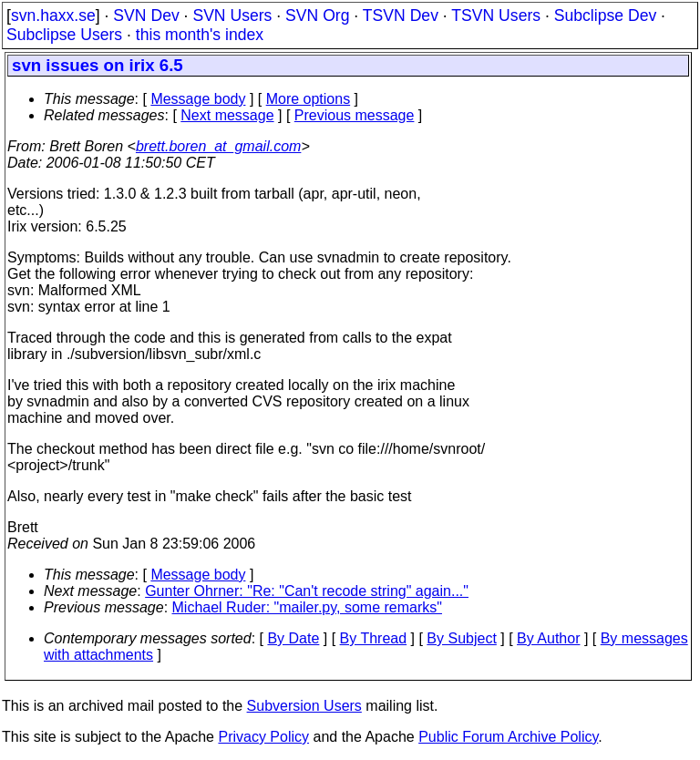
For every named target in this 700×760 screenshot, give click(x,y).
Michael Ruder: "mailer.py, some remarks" (307, 607)
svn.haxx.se (53, 15)
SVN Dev (146, 15)
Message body (198, 99)
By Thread (374, 638)
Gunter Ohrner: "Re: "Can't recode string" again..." (307, 591)
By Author (548, 638)
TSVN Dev (401, 15)
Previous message (355, 115)
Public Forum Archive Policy (508, 737)
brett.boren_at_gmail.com (218, 146)
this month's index (200, 35)
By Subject (461, 638)
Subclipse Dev (605, 15)
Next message (227, 115)
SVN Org (317, 15)
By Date (293, 638)
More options (309, 99)
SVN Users (232, 15)
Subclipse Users (64, 35)
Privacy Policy (263, 737)
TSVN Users (496, 15)
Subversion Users (304, 706)
